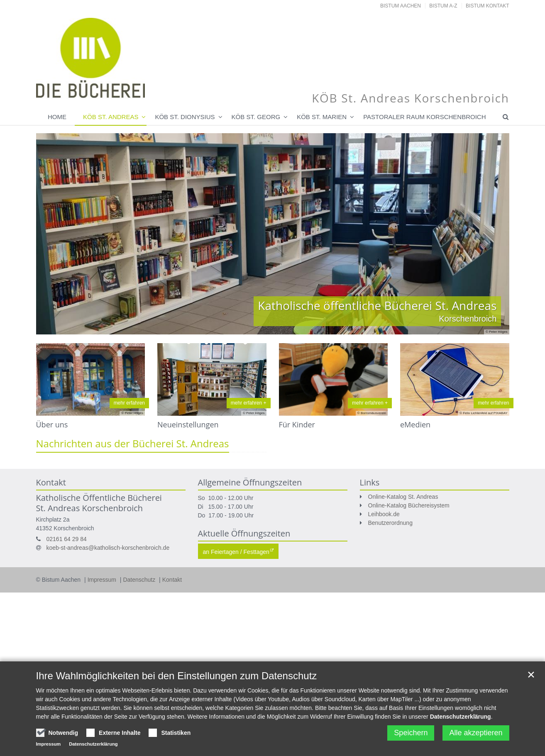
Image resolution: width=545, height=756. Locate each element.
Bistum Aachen (401, 6)
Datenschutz (140, 580)
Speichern (411, 736)
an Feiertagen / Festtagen (236, 552)
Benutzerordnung (390, 523)
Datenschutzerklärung (461, 720)
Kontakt (172, 580)
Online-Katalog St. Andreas (403, 497)
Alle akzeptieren (476, 736)
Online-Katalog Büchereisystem (409, 505)
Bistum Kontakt (487, 6)
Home (57, 117)
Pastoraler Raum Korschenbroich (424, 117)
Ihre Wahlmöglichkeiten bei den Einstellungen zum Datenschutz (177, 679)
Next (489, 234)
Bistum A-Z (443, 6)
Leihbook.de (384, 514)
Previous (57, 234)
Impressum (103, 580)
